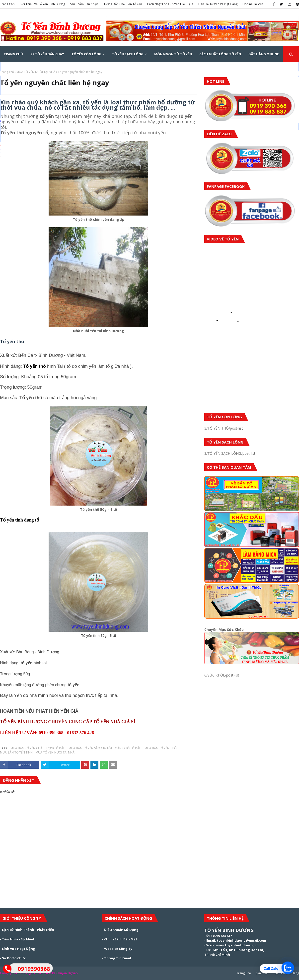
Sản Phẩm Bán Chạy (84, 4)
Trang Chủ (7, 4)
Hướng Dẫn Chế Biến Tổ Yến (122, 4)
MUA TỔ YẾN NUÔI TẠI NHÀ (36, 72)
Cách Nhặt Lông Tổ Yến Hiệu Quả (170, 4)
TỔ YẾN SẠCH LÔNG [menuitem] (128, 54)
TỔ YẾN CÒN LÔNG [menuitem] (86, 54)
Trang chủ (7, 72)
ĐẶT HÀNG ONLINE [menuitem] (264, 54)
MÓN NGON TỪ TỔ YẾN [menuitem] (173, 54)
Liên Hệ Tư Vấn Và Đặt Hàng (218, 4)
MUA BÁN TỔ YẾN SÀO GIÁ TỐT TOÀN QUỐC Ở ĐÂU (105, 748)
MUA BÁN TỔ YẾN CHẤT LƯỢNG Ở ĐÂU (38, 748)
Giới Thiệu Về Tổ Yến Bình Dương (42, 4)
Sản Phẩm (263, 973)
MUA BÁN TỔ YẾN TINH (16, 752)
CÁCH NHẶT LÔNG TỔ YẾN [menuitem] (220, 54)
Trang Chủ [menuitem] (13, 54)
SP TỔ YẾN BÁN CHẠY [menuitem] (47, 54)
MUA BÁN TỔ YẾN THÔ (161, 748)
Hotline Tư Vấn (253, 4)
